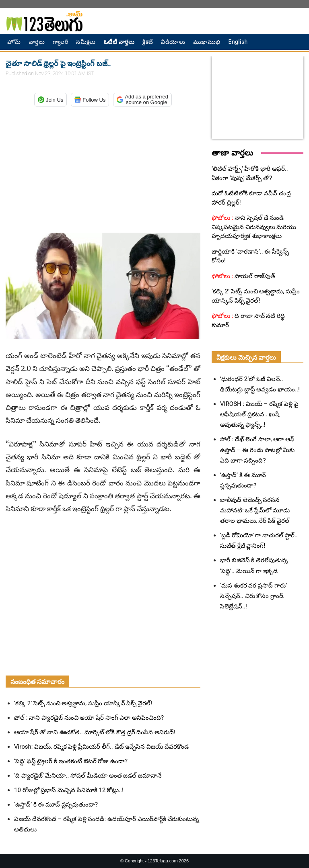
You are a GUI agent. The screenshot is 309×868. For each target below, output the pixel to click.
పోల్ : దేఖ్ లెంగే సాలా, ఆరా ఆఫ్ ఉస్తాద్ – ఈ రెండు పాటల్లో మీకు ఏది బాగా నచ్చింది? (257, 450)
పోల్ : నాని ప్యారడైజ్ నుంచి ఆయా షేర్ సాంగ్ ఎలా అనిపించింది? (89, 718)
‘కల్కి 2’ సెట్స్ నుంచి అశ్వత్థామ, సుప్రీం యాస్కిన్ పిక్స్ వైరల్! (83, 703)
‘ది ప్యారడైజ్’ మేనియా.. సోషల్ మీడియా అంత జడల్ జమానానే (88, 776)
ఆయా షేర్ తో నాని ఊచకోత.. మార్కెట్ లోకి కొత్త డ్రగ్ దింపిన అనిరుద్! (95, 732)
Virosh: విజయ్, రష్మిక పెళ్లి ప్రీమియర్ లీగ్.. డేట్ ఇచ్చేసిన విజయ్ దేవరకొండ (101, 747)
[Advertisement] (103, 168)
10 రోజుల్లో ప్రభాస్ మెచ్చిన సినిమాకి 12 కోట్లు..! (69, 790)
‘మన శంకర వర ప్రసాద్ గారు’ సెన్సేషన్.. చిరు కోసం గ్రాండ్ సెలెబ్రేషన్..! (253, 596)
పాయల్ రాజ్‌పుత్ (254, 276)
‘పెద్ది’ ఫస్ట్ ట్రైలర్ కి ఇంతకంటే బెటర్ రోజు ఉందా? (71, 761)
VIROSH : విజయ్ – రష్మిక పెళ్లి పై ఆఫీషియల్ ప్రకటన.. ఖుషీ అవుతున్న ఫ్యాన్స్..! (259, 414)
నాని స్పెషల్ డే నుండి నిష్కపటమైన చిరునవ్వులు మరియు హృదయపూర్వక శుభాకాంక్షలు (254, 227)
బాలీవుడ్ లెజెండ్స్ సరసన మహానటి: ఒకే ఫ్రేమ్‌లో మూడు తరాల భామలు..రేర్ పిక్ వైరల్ (255, 510)
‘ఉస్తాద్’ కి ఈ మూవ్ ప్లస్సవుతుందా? (56, 805)
